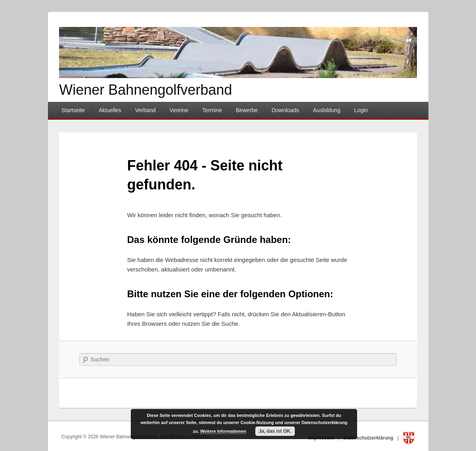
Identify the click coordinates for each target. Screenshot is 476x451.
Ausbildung (326, 110)
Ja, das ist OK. (275, 431)
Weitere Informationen (223, 431)
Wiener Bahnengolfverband (145, 90)
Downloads (285, 110)
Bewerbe (247, 110)
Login (361, 110)
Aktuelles (110, 110)
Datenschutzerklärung (369, 438)
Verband (145, 110)
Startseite (73, 110)
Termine (212, 110)
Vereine (179, 110)
